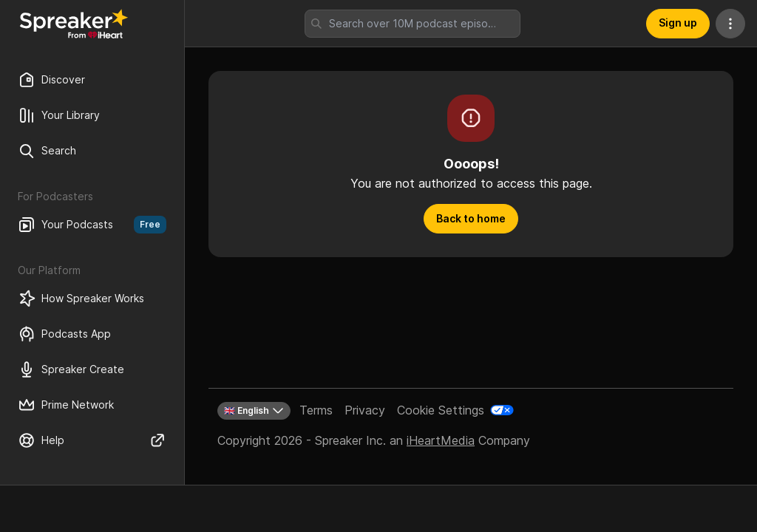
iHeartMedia (441, 440)
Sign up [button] (678, 23)
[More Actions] (730, 24)
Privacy (365, 410)
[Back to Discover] (74, 24)
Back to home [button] (471, 218)
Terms (316, 410)
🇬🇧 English (254, 411)
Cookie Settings (441, 410)
